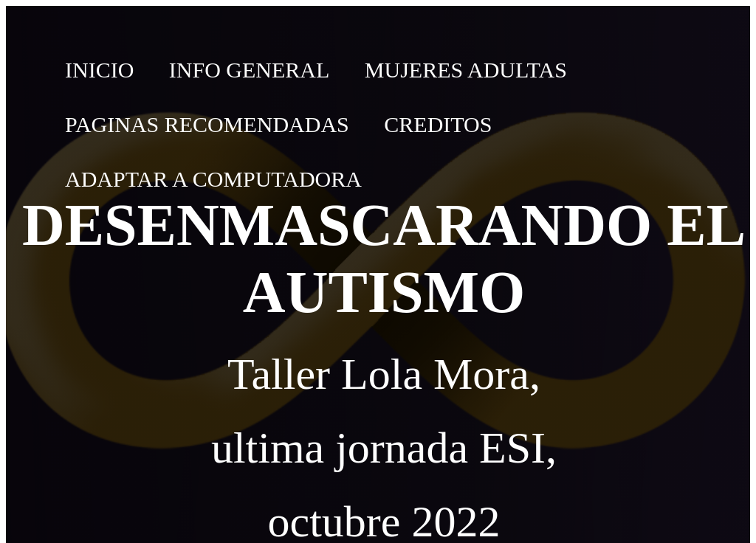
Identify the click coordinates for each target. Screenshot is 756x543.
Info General (250, 70)
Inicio (99, 70)
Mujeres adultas (466, 70)
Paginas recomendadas (207, 124)
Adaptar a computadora (213, 179)
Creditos (438, 124)
